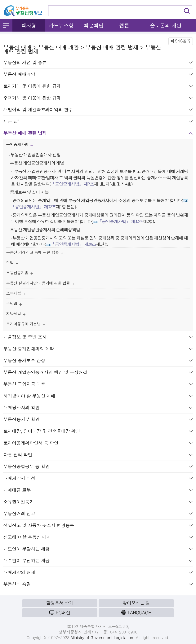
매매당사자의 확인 (98, 408)
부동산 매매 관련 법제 (98, 134)
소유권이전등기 (98, 503)
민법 (12, 263)
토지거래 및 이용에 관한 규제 (98, 87)
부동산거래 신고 (98, 514)
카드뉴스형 (61, 25)
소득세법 (16, 294)
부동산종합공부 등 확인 (98, 467)
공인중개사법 (20, 146)
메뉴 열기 (6, 25)
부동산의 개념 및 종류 (98, 63)
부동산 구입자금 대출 (98, 385)
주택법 (14, 304)
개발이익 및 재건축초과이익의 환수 (98, 110)
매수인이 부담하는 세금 (98, 561)
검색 (187, 11)
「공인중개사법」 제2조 (72, 184)
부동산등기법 (20, 274)
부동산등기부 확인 (98, 420)
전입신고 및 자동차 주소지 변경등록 (98, 526)
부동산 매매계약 (98, 75)
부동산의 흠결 (98, 585)
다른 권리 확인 (98, 455)
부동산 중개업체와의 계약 (98, 350)
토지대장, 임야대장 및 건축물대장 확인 (98, 432)
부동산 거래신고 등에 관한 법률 (35, 253)
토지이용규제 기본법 (26, 325)
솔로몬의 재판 (166, 25)
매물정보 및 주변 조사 (98, 338)
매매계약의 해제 (98, 573)
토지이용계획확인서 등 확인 (98, 444)
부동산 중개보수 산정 (98, 361)
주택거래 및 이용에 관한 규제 (98, 99)
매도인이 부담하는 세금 (98, 550)
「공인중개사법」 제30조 (73, 244)
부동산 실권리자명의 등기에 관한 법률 (40, 284)
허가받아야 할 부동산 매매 (98, 397)
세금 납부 (98, 122)
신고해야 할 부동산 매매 (98, 538)
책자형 (29, 25)
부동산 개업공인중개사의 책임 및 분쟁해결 (98, 373)
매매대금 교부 (98, 491)
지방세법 (16, 315)
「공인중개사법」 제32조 (33, 207)
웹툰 (124, 25)
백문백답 (94, 25)
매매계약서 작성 (98, 479)
